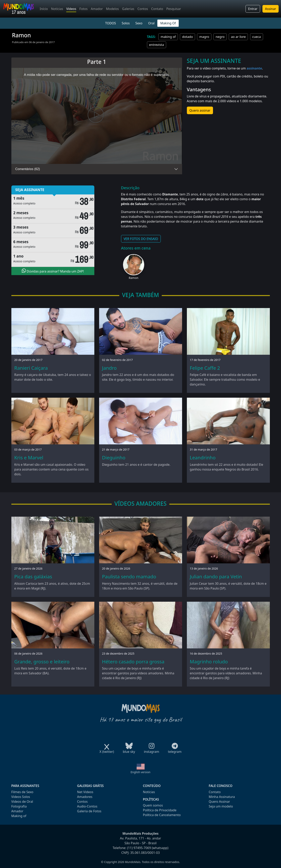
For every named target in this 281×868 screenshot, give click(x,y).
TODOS (110, 23)
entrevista (157, 45)
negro (220, 37)
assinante (254, 68)
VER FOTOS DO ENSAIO (141, 239)
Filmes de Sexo (22, 792)
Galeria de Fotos (89, 811)
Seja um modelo (221, 806)
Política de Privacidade (160, 810)
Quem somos (153, 805)
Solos (126, 23)
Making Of (168, 23)
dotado (187, 37)
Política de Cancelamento (162, 815)
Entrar (253, 9)
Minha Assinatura (222, 797)
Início (44, 9)
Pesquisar (174, 9)
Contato (157, 9)
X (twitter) (107, 750)
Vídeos (71, 9)
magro (204, 37)
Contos (143, 9)
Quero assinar (200, 110)
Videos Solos (21, 797)
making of (168, 37)
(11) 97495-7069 (139, 848)
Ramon (133, 278)
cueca (257, 37)
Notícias (57, 9)
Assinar (271, 9)
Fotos (83, 9)
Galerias (128, 9)
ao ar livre (238, 37)
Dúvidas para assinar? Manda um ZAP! (53, 271)
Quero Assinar (219, 802)
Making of (19, 816)
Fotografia (19, 806)
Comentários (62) (28, 169)
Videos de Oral (22, 802)
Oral (151, 23)
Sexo (139, 23)
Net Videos (85, 792)
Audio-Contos (87, 806)
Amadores (85, 797)
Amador (97, 9)
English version (141, 772)
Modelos (112, 9)
